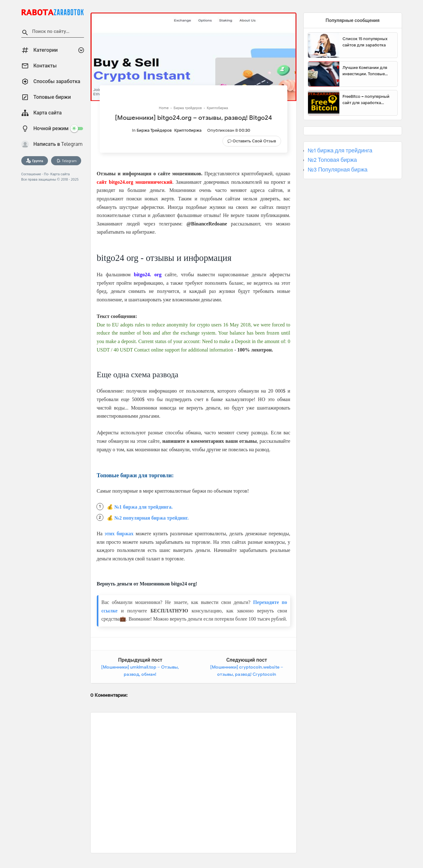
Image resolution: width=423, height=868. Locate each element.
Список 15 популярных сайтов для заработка (365, 42)
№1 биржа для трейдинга (340, 151)
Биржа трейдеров (154, 130)
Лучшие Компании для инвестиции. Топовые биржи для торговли (365, 71)
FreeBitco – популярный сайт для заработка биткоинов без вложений (368, 100)
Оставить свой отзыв (254, 141)
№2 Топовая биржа (332, 160)
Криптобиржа (188, 130)
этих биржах (119, 534)
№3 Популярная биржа (338, 170)
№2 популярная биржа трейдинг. (152, 518)
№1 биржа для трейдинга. (144, 507)
